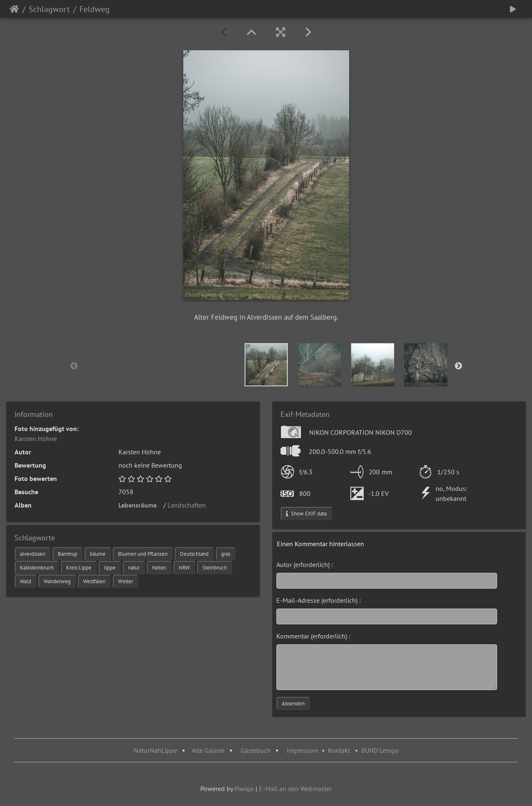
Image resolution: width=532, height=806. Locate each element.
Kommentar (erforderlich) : (313, 636)
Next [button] (458, 366)
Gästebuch (256, 750)
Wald (26, 581)
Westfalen (94, 581)
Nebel (159, 568)
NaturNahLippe (155, 750)
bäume (98, 554)
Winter (126, 581)
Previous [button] (74, 366)
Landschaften (189, 505)
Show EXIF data (306, 514)
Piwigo (244, 789)
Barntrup (68, 554)
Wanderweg (57, 581)
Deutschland (194, 554)
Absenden (293, 704)
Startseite (14, 9)
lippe (110, 568)
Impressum (303, 750)
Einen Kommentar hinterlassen (320, 544)
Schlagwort (49, 9)
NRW (184, 568)
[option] (266, 365)
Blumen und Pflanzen (143, 554)
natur (134, 568)
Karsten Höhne (36, 439)
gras (226, 554)
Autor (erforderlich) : (305, 564)
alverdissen (33, 554)
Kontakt (339, 750)
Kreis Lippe (79, 568)
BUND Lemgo (380, 750)
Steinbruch (215, 568)
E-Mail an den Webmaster (295, 789)
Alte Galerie (208, 750)
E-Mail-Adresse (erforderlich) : (319, 600)
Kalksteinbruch (37, 568)
